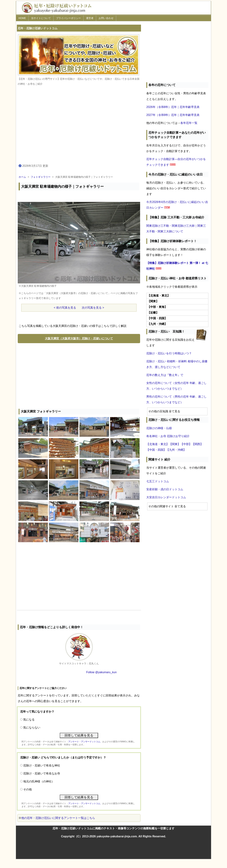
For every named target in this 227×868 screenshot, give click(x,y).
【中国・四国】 (156, 450)
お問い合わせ (106, 18)
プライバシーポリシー (68, 18)
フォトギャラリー (41, 177)
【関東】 (175, 444)
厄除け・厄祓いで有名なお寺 (42, 773)
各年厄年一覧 (189, 123)
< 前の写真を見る (65, 308)
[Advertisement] (79, 375)
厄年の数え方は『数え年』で (165, 375)
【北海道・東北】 (158, 444)
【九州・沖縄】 (176, 450)
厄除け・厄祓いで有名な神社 (42, 765)
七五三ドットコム (158, 481)
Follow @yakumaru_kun (101, 672)
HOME (22, 18)
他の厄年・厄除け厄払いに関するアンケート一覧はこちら (58, 818)
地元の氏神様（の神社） (39, 781)
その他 (27, 789)
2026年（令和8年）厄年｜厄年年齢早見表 (173, 107)
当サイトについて (41, 18)
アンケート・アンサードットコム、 (85, 742)
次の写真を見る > (93, 308)
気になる (29, 720)
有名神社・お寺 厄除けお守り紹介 (168, 436)
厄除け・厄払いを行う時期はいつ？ (169, 353)
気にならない (32, 728)
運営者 (90, 18)
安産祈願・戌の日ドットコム (165, 489)
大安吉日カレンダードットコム (166, 497)
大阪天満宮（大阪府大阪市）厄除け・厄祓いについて (79, 338)
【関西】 (197, 444)
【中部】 (186, 444)
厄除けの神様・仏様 (159, 428)
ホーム (22, 177)
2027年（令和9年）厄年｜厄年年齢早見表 (173, 115)
